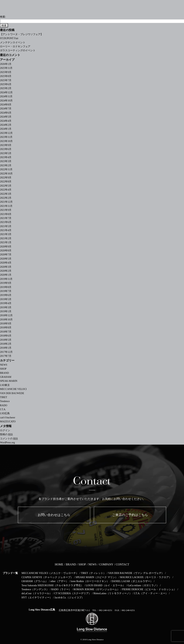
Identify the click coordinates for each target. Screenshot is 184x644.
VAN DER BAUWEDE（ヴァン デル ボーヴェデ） (136, 573)
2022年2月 (6, 198)
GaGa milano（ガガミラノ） (143, 585)
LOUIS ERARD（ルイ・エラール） (105, 585)
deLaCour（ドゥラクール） (37, 593)
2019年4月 (6, 303)
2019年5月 (6, 299)
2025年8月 (6, 76)
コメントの (9, 439)
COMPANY (106, 564)
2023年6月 (6, 149)
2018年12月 (6, 315)
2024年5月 (6, 117)
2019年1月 (6, 311)
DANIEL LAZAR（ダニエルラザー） (132, 581)
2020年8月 (6, 251)
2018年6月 (6, 336)
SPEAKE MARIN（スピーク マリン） (97, 577)
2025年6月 (6, 84)
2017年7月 (6, 356)
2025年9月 (6, 72)
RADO (4, 405)
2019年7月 (6, 291)
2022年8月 (6, 182)
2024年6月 (6, 113)
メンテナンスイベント (13, 42)
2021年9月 (6, 210)
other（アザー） (59, 581)
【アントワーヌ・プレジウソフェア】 (22, 34)
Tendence (5, 401)
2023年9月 (6, 145)
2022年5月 (6, 186)
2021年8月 (6, 214)
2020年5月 (6, 259)
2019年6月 (6, 295)
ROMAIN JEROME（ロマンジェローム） (97, 589)
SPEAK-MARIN (9, 381)
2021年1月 (6, 242)
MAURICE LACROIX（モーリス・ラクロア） (146, 577)
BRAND (4, 373)
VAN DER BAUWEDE (12, 393)
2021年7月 (6, 218)
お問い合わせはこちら (54, 515)
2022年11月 (6, 169)
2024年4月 (6, 121)
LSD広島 (5, 413)
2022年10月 (6, 174)
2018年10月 (6, 320)
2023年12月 (6, 133)
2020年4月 (6, 263)
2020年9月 (6, 247)
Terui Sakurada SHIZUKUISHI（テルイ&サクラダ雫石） (52, 585)
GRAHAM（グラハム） (35, 581)
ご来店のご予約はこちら (130, 515)
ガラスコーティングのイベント (18, 50)
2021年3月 (6, 234)
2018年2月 (6, 344)
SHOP (3, 369)
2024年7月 (6, 109)
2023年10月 (6, 141)
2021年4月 (6, 230)
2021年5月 (6, 226)
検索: (3, 17)
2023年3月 (6, 161)
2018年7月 (6, 332)
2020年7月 (6, 255)
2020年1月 (6, 275)
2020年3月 (6, 267)
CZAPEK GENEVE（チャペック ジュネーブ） (47, 577)
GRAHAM (6, 377)
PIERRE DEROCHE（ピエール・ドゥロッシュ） (149, 589)
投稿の (6, 434)
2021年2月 (6, 238)
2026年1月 (6, 64)
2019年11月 (6, 279)
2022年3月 (6, 194)
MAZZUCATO (8, 422)
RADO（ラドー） (61, 589)
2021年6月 (6, 222)
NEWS (4, 365)
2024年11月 (6, 96)
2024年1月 (6, 129)
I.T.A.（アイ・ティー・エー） (151, 593)
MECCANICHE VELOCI (13, 389)
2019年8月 (6, 287)
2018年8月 (6, 328)
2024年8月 (6, 105)
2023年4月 (6, 157)
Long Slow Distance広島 (42, 610)
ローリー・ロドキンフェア (15, 46)
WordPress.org (7, 443)
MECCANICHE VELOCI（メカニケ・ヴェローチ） (50, 573)
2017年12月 (6, 352)
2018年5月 (6, 340)
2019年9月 (6, 283)
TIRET (4, 397)
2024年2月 (6, 125)
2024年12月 (6, 92)
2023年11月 (6, 137)
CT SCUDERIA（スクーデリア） (73, 593)
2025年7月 (6, 80)
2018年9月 (6, 324)
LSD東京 (5, 385)
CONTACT (123, 564)
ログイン (5, 430)
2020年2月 (6, 271)
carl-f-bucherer (8, 418)
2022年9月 (6, 178)
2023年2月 (6, 165)
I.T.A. (3, 409)
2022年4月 (6, 190)
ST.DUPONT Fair (9, 38)
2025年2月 (6, 88)
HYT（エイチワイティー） (37, 598)
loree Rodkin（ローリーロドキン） (90, 581)
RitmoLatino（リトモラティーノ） (113, 593)
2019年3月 (6, 307)
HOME (59, 564)
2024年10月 (6, 101)
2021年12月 (6, 202)
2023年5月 (6, 153)
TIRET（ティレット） (93, 573)
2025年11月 (6, 68)
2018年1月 (6, 348)
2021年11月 (6, 206)
